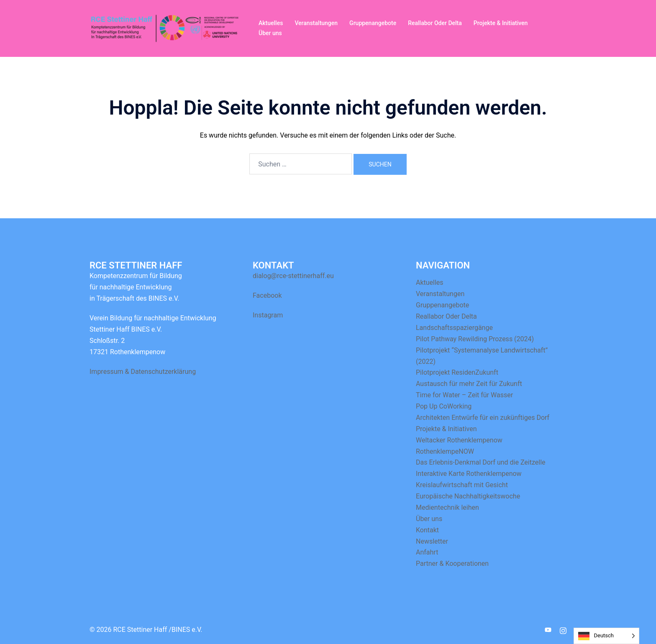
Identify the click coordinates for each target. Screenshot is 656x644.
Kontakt (427, 530)
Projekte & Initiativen (501, 23)
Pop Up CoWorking (444, 406)
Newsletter (432, 541)
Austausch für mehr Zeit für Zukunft (469, 384)
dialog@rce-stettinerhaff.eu (293, 276)
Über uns (270, 33)
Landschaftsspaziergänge (454, 328)
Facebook (267, 295)
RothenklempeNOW (445, 451)
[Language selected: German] (606, 636)
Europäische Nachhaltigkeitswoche (468, 496)
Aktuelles (271, 23)
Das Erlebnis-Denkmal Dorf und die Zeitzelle (481, 462)
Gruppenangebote (373, 23)
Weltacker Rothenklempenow (459, 440)
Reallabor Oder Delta (435, 23)
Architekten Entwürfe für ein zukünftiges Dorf (483, 418)
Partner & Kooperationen (452, 563)
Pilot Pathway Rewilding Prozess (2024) (475, 339)
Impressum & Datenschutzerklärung (143, 372)
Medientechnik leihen (447, 507)
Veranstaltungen (316, 23)
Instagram (268, 315)
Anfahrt (427, 552)
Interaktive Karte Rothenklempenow (469, 474)
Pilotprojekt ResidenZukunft (457, 372)
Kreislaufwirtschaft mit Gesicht (462, 485)
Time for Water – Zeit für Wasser (464, 395)
